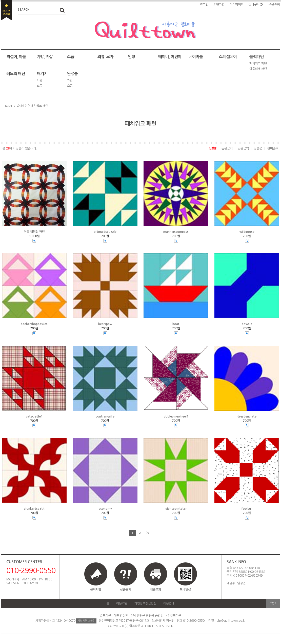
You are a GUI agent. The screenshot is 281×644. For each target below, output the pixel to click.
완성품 (72, 74)
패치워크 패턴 (258, 64)
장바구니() (256, 5)
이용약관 (122, 603)
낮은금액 (243, 148)
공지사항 (96, 590)
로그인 (204, 5)
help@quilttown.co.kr (230, 621)
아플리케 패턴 (258, 69)
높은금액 (227, 148)
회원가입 (219, 5)
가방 (39, 81)
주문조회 (274, 5)
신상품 (213, 148)
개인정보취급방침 (145, 603)
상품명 (258, 148)
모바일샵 (185, 579)
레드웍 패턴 (16, 74)
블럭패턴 (256, 57)
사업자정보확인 (86, 621)
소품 (71, 57)
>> (148, 533)
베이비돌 (196, 57)
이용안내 (169, 603)
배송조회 (155, 590)
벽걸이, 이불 (16, 57)
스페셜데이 (228, 57)
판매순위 (273, 148)
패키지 (42, 74)
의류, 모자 (105, 57)
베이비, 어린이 (170, 57)
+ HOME (7, 106)
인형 (131, 57)
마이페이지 (237, 5)
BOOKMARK (6, 10)
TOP (273, 603)
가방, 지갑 (45, 57)
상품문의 (126, 590)
